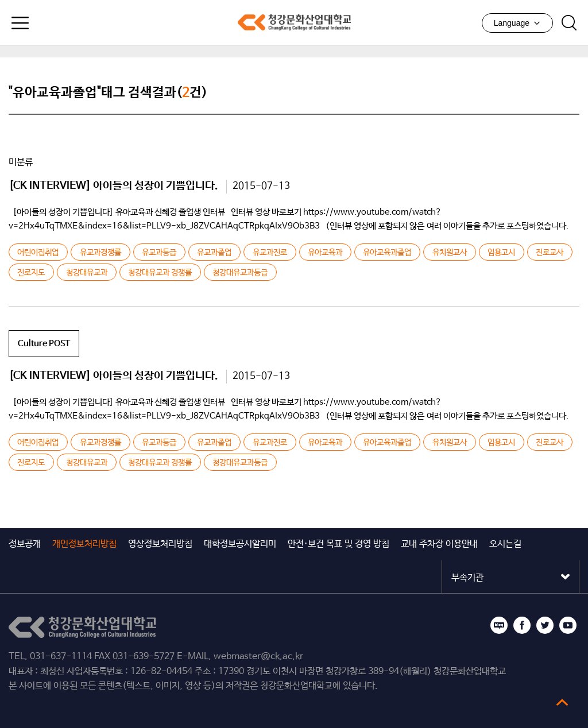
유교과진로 (270, 253)
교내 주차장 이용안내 (439, 544)
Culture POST (44, 344)
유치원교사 (450, 253)
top (562, 702)
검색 (569, 23)
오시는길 (505, 544)
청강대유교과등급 (240, 273)
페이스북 (522, 625)
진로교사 (550, 253)
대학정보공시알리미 (240, 544)
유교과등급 (159, 253)
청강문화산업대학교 (294, 22)
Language (517, 23)
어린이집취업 (38, 253)
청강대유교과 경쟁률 (160, 273)
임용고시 (501, 253)
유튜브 (568, 625)
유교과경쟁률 (100, 253)
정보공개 (25, 544)
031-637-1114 (61, 657)
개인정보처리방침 (84, 544)
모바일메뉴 (20, 23)
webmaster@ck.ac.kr (258, 657)
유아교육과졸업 (387, 253)
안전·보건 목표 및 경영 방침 (339, 544)
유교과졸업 (214, 253)
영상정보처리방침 (160, 544)
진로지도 (31, 273)
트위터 (545, 625)
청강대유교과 (87, 273)
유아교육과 (325, 253)
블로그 (499, 625)
